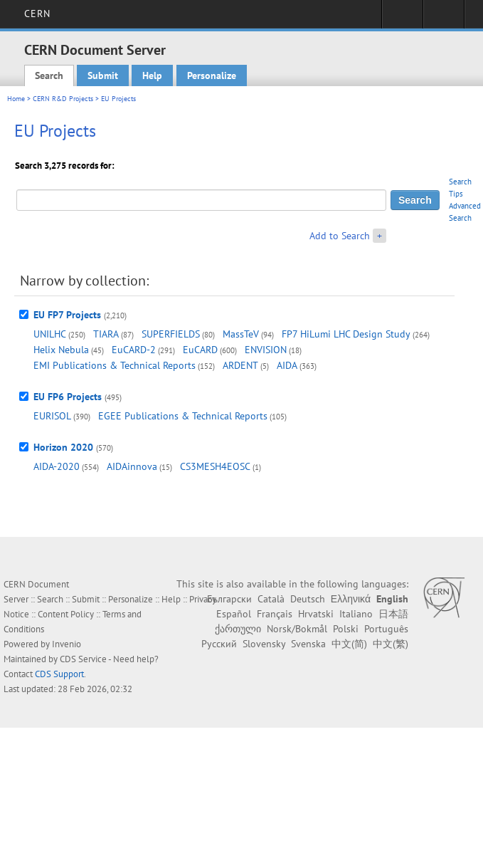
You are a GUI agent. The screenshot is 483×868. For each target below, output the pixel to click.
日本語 (393, 614)
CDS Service (83, 659)
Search (49, 75)
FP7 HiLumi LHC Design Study (346, 334)
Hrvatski (316, 614)
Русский (219, 644)
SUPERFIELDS (171, 334)
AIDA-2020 (57, 466)
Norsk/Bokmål (297, 629)
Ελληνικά (351, 599)
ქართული (238, 629)
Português (386, 629)
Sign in (402, 19)
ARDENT (240, 365)
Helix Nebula (61, 350)
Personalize (212, 75)
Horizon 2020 (63, 447)
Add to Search (340, 236)
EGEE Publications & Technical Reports (183, 416)
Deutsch (308, 599)
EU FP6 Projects (68, 397)
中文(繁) (391, 644)
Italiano (356, 614)
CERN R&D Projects (63, 99)
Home (16, 99)
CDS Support (59, 674)
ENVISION (266, 350)
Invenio (67, 644)
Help (152, 75)
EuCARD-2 (134, 350)
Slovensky (264, 644)
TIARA (106, 334)
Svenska (308, 644)
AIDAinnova (132, 466)
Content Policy (66, 614)
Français (275, 614)
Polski (346, 629)
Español (234, 614)
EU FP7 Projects (67, 315)
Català (271, 599)
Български (229, 599)
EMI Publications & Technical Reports (115, 365)
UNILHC (50, 334)
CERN (37, 14)
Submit (103, 75)
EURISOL (52, 416)
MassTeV (241, 334)
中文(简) (349, 644)
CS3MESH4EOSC (215, 466)
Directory (444, 19)
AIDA (287, 365)
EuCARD (200, 350)
